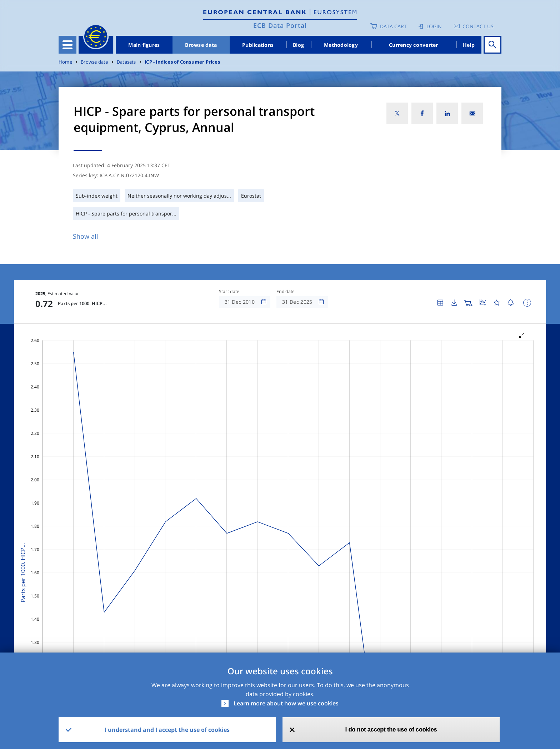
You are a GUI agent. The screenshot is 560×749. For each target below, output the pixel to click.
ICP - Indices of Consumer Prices (182, 62)
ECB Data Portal (280, 25)
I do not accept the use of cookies (391, 730)
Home (65, 62)
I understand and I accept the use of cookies (167, 730)
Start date (229, 292)
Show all (86, 236)
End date (286, 292)
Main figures (144, 45)
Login (434, 26)
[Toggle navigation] (67, 45)
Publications (258, 45)
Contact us (478, 26)
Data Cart (393, 26)
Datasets (126, 62)
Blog (298, 45)
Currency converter (414, 45)
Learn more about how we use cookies (286, 703)
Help (469, 45)
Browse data (201, 45)
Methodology (341, 45)
